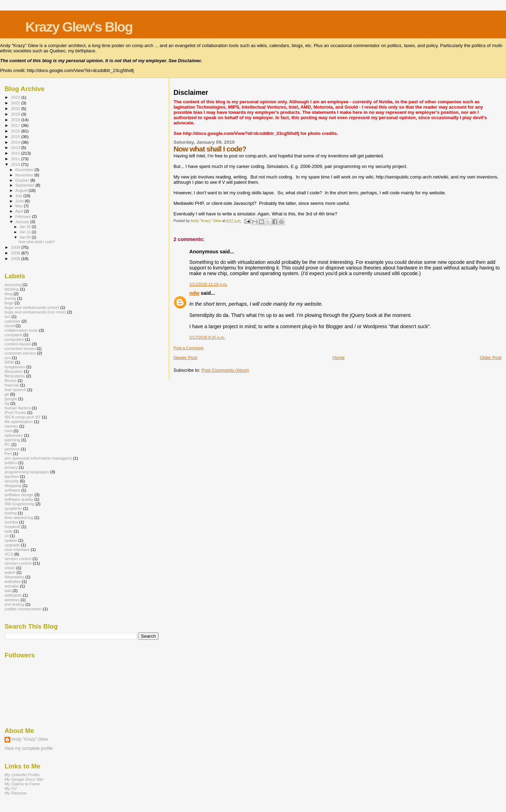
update (11, 540)
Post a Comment (189, 348)
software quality (19, 499)
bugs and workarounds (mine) (32, 307)
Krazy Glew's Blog (79, 27)
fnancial (12, 385)
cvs (8, 358)
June (20, 201)
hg (7, 403)
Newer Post (185, 358)
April (20, 211)
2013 (16, 147)
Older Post (491, 358)
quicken (12, 476)
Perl (8, 453)
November (25, 175)
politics (11, 463)
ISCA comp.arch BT (23, 417)
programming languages (27, 472)
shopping (13, 485)
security (12, 481)
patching (12, 440)
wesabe (12, 586)
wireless (12, 600)
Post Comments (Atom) (225, 370)
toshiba (11, 522)
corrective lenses (20, 348)
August (22, 190)
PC (7, 444)
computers (14, 339)
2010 (16, 164)
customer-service (20, 353)
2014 (16, 142)
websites (13, 581)
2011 (16, 159)
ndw (194, 293)
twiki (9, 531)
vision (10, 568)
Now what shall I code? (36, 242)
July (20, 196)
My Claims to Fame (22, 784)
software (12, 490)
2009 (16, 247)
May (20, 206)
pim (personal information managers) (38, 458)
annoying (13, 284)
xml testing (14, 604)
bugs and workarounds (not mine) (35, 312)
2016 (16, 131)
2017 (16, 125)
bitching (12, 289)
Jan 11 (25, 232)
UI (7, 536)
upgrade (12, 545)
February (24, 216)
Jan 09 (25, 237)
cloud (9, 326)
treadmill (12, 527)
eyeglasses (15, 367)
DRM (9, 362)
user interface (17, 549)
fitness (11, 380)
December (25, 170)
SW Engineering (20, 504)
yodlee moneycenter (23, 609)
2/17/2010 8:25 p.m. (207, 337)
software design (19, 495)
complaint (13, 335)
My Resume (16, 793)
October (23, 180)
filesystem (14, 371)
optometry (14, 435)
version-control (18, 563)
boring (10, 298)
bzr (7, 316)
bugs (9, 303)
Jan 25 (25, 227)
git (7, 394)
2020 (16, 108)
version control (18, 558)
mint (8, 431)
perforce (12, 449)
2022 (16, 103)
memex (11, 426)
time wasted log (19, 517)
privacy (11, 467)
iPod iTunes (15, 412)
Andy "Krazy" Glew (30, 739)
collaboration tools (21, 330)
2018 (16, 120)
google (11, 399)
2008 (16, 253)
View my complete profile (29, 748)
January (23, 222)
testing (11, 513)
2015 (16, 137)
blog (8, 294)
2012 (16, 153)
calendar (12, 321)
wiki (8, 590)
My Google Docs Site (24, 779)
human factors (18, 408)
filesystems (15, 376)
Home (339, 358)
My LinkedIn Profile (22, 775)
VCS (9, 554)
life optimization (19, 421)
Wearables (14, 577)
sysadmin (13, 508)
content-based (18, 344)
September (26, 185)
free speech (15, 389)
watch (10, 572)
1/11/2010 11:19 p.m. (208, 284)
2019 (16, 114)
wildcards (13, 595)
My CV (11, 788)
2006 (16, 258)
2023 (16, 97)
